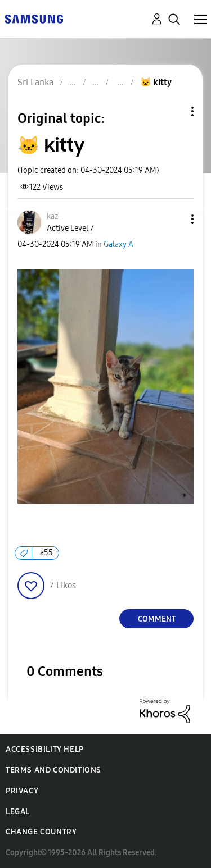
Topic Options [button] (173, 111)
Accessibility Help (45, 749)
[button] (174, 219)
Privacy (22, 791)
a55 (46, 553)
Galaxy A (118, 245)
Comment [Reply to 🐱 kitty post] (157, 619)
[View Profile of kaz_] (55, 216)
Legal (18, 812)
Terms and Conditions (53, 770)
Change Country (41, 832)
